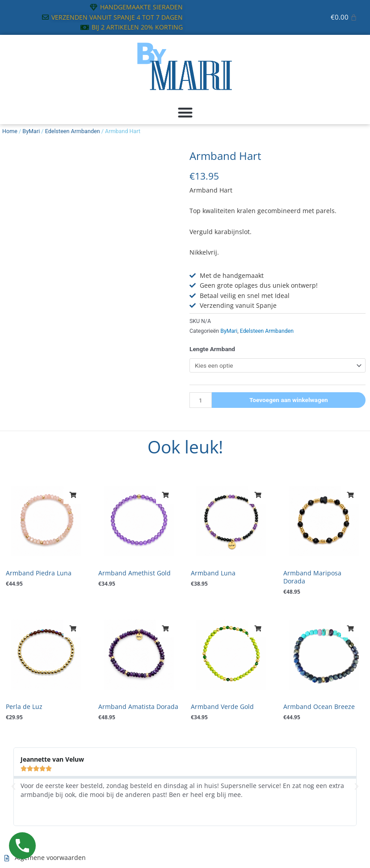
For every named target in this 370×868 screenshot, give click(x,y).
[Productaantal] (201, 400)
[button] (185, 112)
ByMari (31, 131)
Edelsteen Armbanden (73, 131)
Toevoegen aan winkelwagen (289, 400)
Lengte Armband (212, 349)
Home (10, 131)
